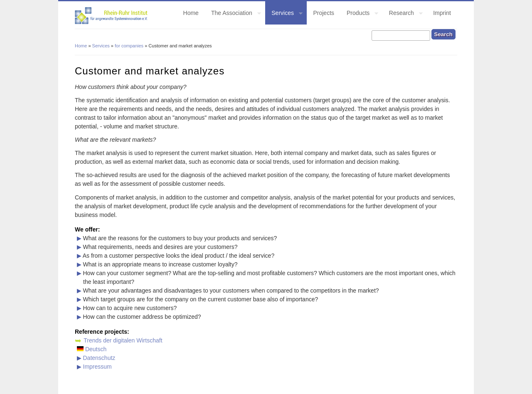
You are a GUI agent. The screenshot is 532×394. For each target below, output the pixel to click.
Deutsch (92, 349)
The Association (233, 14)
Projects (324, 13)
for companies (129, 46)
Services (284, 14)
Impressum (97, 367)
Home (191, 13)
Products (359, 14)
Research (403, 14)
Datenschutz (99, 358)
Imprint (442, 13)
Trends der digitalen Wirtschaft (123, 340)
